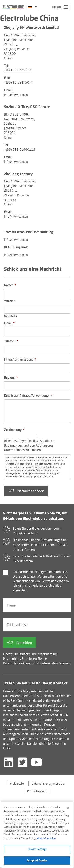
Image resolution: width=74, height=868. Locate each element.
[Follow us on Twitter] (22, 762)
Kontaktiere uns (37, 791)
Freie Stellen (18, 784)
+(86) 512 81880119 (20, 149)
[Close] (68, 810)
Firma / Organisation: (20, 359)
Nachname (11, 316)
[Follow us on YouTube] (37, 762)
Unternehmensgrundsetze (48, 784)
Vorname (10, 301)
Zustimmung (14, 430)
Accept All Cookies (37, 862)
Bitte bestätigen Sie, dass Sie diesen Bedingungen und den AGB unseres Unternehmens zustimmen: (29, 445)
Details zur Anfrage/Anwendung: (28, 396)
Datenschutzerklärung (18, 663)
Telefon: (11, 341)
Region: (11, 378)
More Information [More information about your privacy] (46, 840)
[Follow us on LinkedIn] (8, 762)
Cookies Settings (37, 851)
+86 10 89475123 (18, 70)
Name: (10, 285)
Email (9, 323)
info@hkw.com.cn (16, 95)
